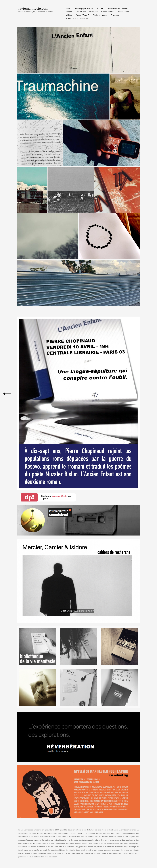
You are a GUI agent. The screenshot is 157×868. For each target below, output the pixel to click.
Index (68, 8)
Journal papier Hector (84, 8)
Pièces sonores (108, 12)
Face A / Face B (82, 15)
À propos (115, 15)
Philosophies (124, 12)
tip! (29, 497)
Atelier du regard (100, 15)
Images (69, 12)
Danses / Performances (118, 8)
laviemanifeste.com (33, 8)
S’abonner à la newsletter (77, 19)
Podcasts (101, 8)
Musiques (94, 12)
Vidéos (69, 15)
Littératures (81, 12)
